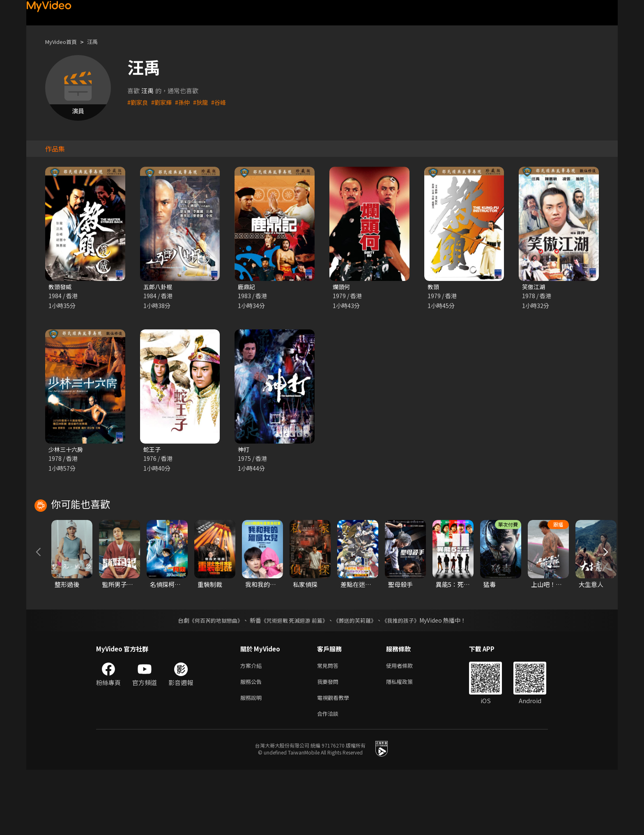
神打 (244, 450)
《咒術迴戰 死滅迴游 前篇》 (294, 681)
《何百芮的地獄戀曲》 (211, 681)
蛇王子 (153, 450)
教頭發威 (61, 287)
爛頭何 (342, 287)
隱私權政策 (406, 744)
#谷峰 (223, 102)
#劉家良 (138, 102)
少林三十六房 (67, 450)
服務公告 (253, 744)
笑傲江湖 (534, 287)
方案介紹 (253, 726)
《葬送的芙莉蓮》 (358, 681)
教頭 (434, 287)
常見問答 (329, 726)
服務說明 (253, 761)
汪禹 (99, 42)
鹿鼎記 (247, 287)
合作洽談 (329, 778)
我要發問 (329, 744)
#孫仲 (185, 102)
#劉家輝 (163, 102)
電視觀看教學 (336, 761)
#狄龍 (204, 102)
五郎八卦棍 (159, 287)
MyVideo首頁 (64, 42)
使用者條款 (406, 726)
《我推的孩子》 (407, 681)
